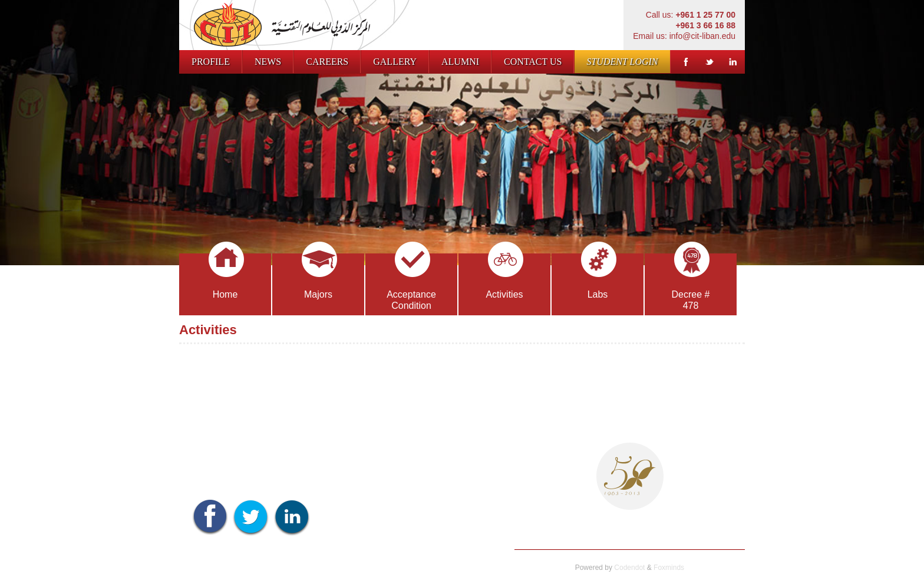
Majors (319, 276)
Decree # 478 (691, 282)
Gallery (395, 62)
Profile (211, 62)
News (268, 62)
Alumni (460, 62)
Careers (327, 62)
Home (226, 276)
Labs (599, 276)
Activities (504, 276)
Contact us (533, 62)
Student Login (622, 62)
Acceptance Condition (411, 282)
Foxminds (669, 568)
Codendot (629, 568)
